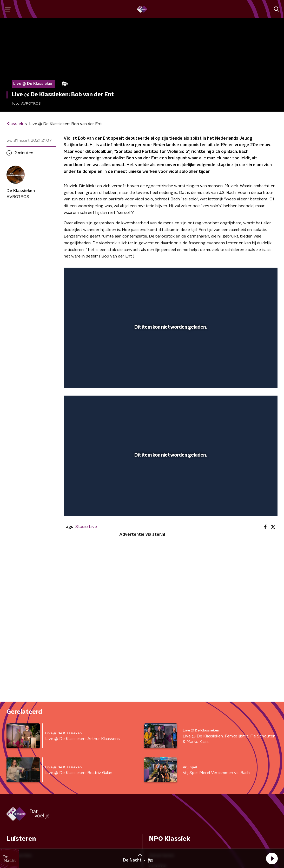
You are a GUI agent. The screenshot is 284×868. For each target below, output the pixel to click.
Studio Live (86, 527)
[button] (272, 858)
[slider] (170, 363)
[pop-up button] (255, 376)
